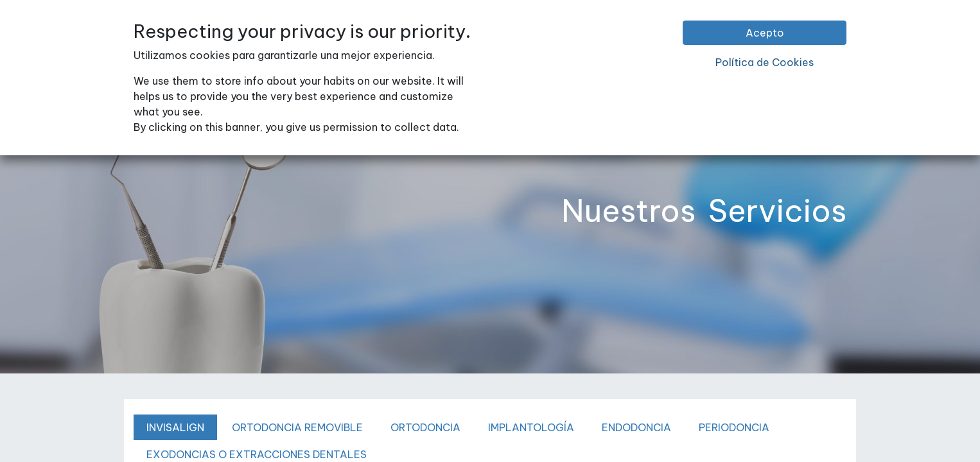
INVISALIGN (175, 427)
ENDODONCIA (636, 427)
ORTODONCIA (425, 427)
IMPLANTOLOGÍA (531, 427)
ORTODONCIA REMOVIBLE (297, 427)
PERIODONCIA (734, 427)
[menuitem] (253, 38)
